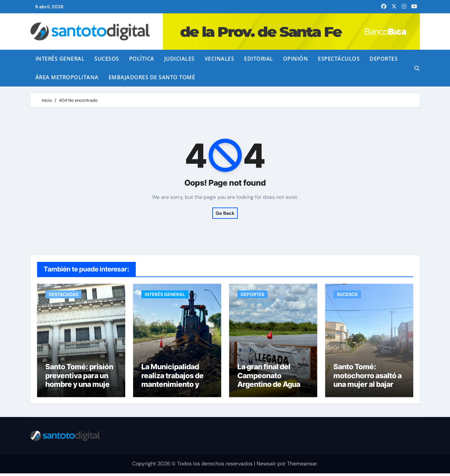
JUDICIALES (179, 59)
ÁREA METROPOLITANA (67, 77)
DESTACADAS (63, 294)
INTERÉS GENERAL (60, 59)
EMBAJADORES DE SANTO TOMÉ (152, 77)
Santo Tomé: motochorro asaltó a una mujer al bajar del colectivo (368, 383)
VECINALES (220, 59)
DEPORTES (384, 59)
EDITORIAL (259, 59)
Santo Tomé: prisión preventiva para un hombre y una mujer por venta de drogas (79, 383)
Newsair (266, 466)
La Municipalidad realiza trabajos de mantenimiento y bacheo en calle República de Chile (173, 387)
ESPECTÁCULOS (339, 59)
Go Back (225, 213)
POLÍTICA (142, 59)
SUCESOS (107, 59)
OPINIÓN (296, 59)
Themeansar (302, 466)
